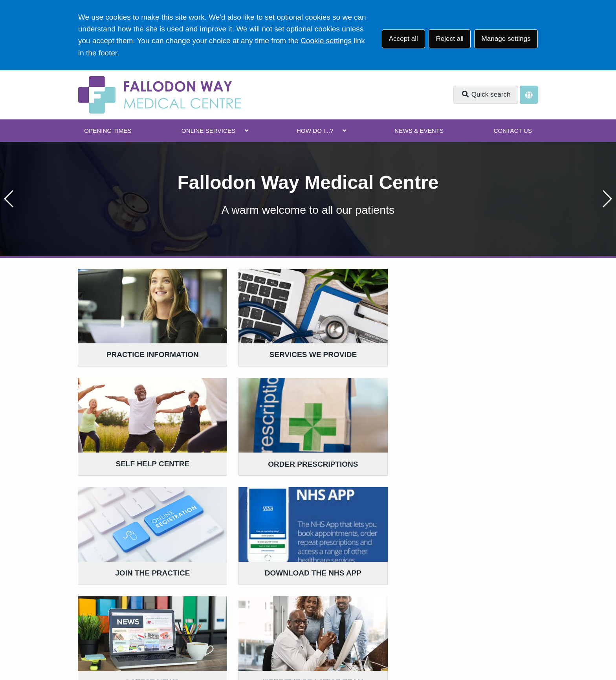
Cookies (390, 623)
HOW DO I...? (315, 131)
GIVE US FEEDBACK (275, 540)
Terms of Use (147, 623)
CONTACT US (512, 131)
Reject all (449, 39)
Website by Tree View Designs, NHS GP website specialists (174, 650)
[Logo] (159, 95)
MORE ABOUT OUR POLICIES (447, 540)
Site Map (423, 623)
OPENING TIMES (108, 131)
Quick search (486, 94)
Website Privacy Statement (330, 623)
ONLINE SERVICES (208, 131)
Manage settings (506, 39)
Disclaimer (190, 623)
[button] (607, 199)
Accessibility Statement (247, 623)
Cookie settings (326, 41)
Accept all (403, 39)
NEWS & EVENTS (419, 131)
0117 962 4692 (142, 573)
